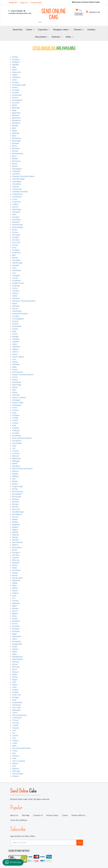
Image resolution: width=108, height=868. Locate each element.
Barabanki (16, 123)
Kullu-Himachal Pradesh (22, 438)
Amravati (16, 90)
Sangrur (15, 649)
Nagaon (15, 527)
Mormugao (17, 497)
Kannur (15, 377)
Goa (14, 273)
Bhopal (15, 151)
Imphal (15, 329)
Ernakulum (16, 253)
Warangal (16, 771)
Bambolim (16, 118)
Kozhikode (17, 436)
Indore (15, 334)
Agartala (15, 65)
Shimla (15, 664)
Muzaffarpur (17, 514)
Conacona (16, 202)
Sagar (14, 634)
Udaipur (15, 741)
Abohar (15, 57)
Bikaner (15, 159)
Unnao (15, 751)
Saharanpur (17, 636)
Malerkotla (16, 458)
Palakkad (16, 563)
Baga (14, 110)
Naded (15, 519)
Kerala (15, 392)
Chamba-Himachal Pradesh (23, 176)
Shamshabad (17, 659)
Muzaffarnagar (18, 512)
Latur (14, 446)
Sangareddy (17, 644)
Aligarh (15, 75)
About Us (14, 815)
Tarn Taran (16, 708)
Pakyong (16, 560)
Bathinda (16, 133)
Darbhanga (17, 209)
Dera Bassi (16, 220)
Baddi (15, 105)
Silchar (15, 677)
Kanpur (15, 380)
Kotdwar (16, 428)
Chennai (15, 187)
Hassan (15, 309)
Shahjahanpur (18, 657)
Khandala (16, 395)
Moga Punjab (18, 486)
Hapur (15, 303)
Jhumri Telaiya (18, 357)
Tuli (14, 733)
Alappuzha (17, 72)
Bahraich (16, 115)
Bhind (15, 146)
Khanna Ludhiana (19, 397)
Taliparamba (17, 702)
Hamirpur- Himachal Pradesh (24, 301)
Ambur (15, 87)
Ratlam (15, 613)
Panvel (15, 575)
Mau (14, 479)
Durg (14, 248)
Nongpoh (16, 552)
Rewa (14, 616)
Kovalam (16, 433)
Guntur (15, 288)
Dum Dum (16, 242)
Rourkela (16, 626)
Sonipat (15, 692)
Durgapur (16, 250)
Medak (15, 481)
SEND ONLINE (54, 16)
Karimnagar (17, 385)
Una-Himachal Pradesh (22, 748)
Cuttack (15, 204)
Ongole (15, 558)
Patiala (15, 583)
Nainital (15, 532)
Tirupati (15, 725)
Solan (14, 687)
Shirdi (14, 669)
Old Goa (16, 555)
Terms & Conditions (19, 820)
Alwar (14, 80)
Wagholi (16, 769)
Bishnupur (16, 161)
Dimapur (16, 237)
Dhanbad (16, 222)
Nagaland (16, 525)
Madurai (15, 456)
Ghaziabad (17, 270)
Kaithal (15, 362)
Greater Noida (18, 283)
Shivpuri (15, 672)
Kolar (14, 413)
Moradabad (17, 494)
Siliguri (15, 680)
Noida (15, 550)
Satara (15, 652)
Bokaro (15, 166)
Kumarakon (17, 441)
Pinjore (15, 591)
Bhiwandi (16, 148)
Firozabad (16, 260)
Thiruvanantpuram (20, 715)
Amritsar (16, 93)
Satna (14, 654)
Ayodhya (16, 103)
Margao (15, 474)
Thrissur (15, 720)
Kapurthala (16, 382)
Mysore (15, 517)
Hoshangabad (18, 319)
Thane (15, 713)
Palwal (15, 565)
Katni (14, 390)
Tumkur (15, 735)
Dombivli (16, 240)
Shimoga (16, 667)
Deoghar (16, 217)
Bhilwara (16, 143)
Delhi (14, 214)
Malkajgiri (16, 461)
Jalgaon (15, 349)
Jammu (15, 352)
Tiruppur (16, 728)
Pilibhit (15, 588)
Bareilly (15, 126)
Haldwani (16, 298)
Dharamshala (17, 225)
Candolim (16, 174)
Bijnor (15, 156)
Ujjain (14, 746)
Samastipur (17, 641)
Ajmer (15, 70)
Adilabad (16, 62)
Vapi (14, 753)
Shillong (16, 662)
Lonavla (15, 451)
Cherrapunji (17, 189)
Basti (14, 128)
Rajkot (15, 606)
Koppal (15, 423)
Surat (14, 700)
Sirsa (14, 682)
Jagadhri (16, 342)
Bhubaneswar (18, 153)
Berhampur (17, 138)
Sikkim (15, 674)
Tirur (14, 730)
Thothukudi (17, 718)
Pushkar (15, 601)
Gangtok (16, 265)
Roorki (15, 624)
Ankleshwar (17, 95)
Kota (14, 425)
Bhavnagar (16, 141)
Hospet (15, 321)
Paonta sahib (17, 578)
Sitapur (15, 685)
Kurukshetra (17, 443)
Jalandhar (16, 347)
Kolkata (15, 418)
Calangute (16, 171)
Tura (14, 738)
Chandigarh (17, 181)
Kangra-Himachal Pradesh (23, 375)
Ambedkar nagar (19, 85)
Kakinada (16, 364)
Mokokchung (18, 491)
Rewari (15, 619)
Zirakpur (16, 776)
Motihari (15, 499)
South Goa (16, 695)
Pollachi (15, 593)
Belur (14, 136)
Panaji (14, 568)
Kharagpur (16, 400)
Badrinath (16, 108)
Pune (14, 596)
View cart (79, 14)
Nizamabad (17, 547)
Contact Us (38, 815)
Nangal (15, 537)
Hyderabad (17, 326)
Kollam (15, 420)
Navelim (15, 540)
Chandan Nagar (18, 179)
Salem (15, 639)
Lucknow (16, 453)
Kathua (15, 387)
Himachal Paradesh (20, 314)
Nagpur (15, 530)
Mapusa (15, 471)
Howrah (15, 324)
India (14, 331)
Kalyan (15, 370)
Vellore (15, 763)
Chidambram (18, 194)
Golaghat (16, 275)
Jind (14, 359)
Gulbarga (16, 286)
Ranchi (15, 611)
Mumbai (15, 502)
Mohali (15, 489)
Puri (14, 598)
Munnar (15, 507)
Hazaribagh (17, 311)
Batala (15, 131)
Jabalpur (16, 339)
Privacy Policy (52, 815)
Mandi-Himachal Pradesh (22, 469)
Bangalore (16, 120)
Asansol (15, 98)
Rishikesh (16, 621)
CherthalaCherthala (20, 192)
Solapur (15, 690)
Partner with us (78, 815)
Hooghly (16, 316)
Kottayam (16, 431)
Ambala (15, 82)
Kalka (14, 367)
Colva (15, 199)
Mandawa (16, 466)
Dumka (15, 245)
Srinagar (15, 697)
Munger (15, 504)
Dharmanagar (18, 227)
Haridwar (16, 306)
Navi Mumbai (17, 542)
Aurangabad (17, 100)
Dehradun (16, 212)
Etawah (15, 258)
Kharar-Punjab (18, 403)
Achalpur (16, 59)
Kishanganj (17, 405)
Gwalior (15, 293)
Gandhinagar (17, 263)
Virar (14, 766)
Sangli (15, 647)
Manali (15, 464)
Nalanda (15, 535)
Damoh (15, 207)
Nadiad (15, 522)
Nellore (15, 545)
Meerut (15, 484)
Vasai (14, 758)
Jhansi (15, 354)
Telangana (16, 710)
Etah (14, 255)
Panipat (15, 573)
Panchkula (16, 570)
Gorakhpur (17, 281)
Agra (14, 67)
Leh (14, 448)
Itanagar (15, 336)
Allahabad (16, 77)
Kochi (15, 408)
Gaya (14, 268)
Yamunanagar (18, 774)
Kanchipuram (18, 372)
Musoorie (16, 509)
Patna (14, 586)
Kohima (15, 410)
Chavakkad (17, 184)
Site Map (26, 815)
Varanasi (16, 756)
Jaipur (15, 344)
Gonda (15, 278)
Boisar (15, 164)
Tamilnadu (16, 705)
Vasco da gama (19, 761)
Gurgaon (16, 291)
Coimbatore (17, 197)
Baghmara (16, 113)
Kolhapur (16, 415)
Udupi (15, 743)
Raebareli (16, 603)
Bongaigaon (17, 169)
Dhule (15, 230)
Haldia (15, 296)
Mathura (15, 476)
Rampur (15, 608)
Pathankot (16, 580)
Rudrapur (16, 629)
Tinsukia (15, 723)
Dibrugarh (16, 235)
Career (65, 815)
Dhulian (15, 232)
